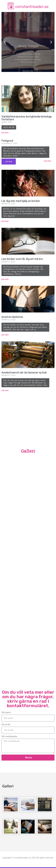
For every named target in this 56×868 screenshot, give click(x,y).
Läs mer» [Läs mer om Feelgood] (48, 161)
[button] (25, 70)
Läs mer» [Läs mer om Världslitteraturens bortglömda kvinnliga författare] (5, 133)
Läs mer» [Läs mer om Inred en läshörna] (5, 335)
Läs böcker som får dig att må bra (22, 259)
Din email (6, 724)
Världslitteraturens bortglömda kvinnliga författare (27, 118)
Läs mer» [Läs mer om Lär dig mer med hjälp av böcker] (5, 221)
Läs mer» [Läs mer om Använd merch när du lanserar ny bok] (5, 390)
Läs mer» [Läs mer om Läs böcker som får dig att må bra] (5, 279)
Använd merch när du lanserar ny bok (24, 372)
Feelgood (7, 141)
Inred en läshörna (12, 317)
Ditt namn (6, 712)
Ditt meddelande (9, 736)
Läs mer (9, 162)
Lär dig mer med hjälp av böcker (21, 201)
